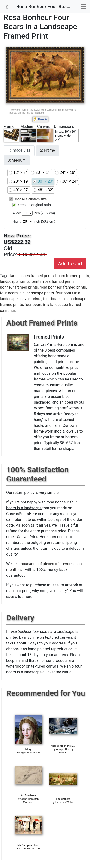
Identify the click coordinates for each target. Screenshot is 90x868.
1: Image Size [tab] (19, 150)
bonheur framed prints (19, 287)
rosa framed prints (59, 281)
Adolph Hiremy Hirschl (65, 751)
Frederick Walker (65, 802)
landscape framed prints (21, 281)
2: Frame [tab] (48, 150)
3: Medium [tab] (17, 160)
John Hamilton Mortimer (30, 801)
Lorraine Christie (30, 849)
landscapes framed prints (32, 276)
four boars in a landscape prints (27, 293)
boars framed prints (72, 276)
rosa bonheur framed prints (63, 287)
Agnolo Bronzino (30, 753)
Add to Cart (70, 264)
